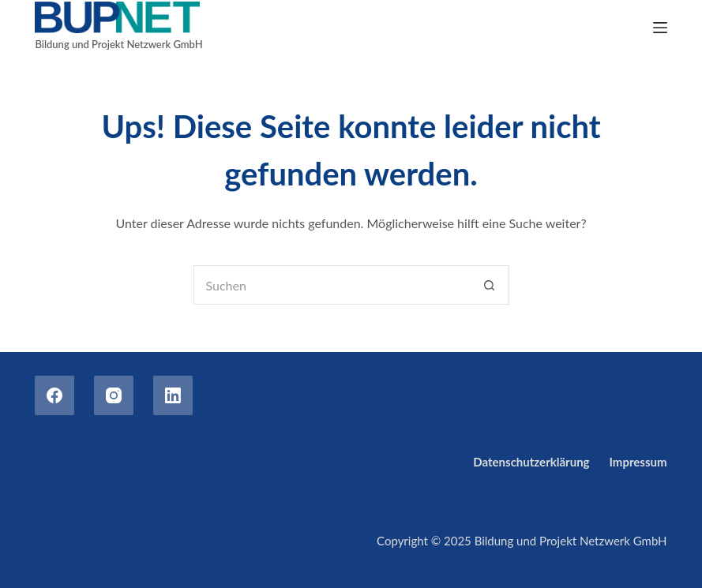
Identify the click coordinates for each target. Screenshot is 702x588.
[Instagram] (114, 395)
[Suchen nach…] (332, 285)
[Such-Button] (490, 285)
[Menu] (660, 28)
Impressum (638, 462)
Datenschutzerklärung (531, 462)
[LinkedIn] (173, 395)
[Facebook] (54, 395)
